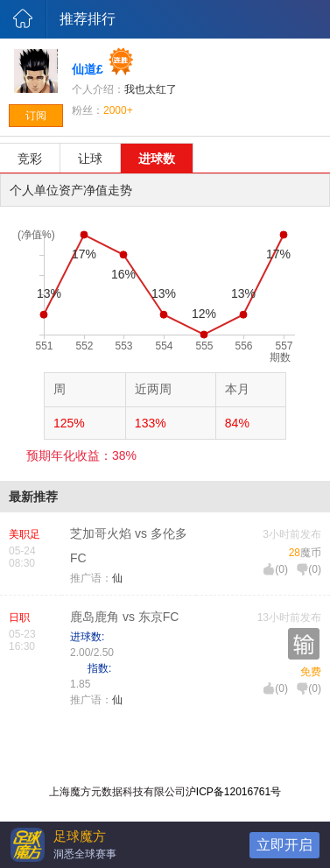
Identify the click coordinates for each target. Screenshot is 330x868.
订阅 (36, 116)
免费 (311, 672)
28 (295, 553)
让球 (90, 159)
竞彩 (30, 159)
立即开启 (284, 845)
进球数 (157, 159)
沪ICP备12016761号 (233, 792)
